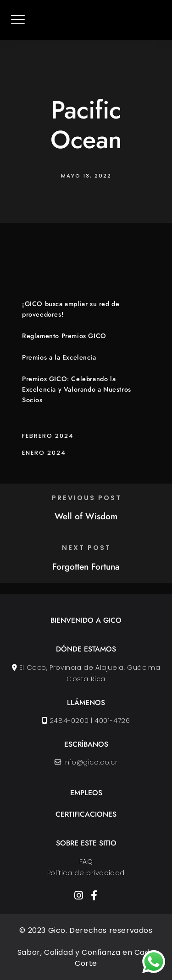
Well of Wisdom (86, 516)
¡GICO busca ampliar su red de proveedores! (71, 309)
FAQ (86, 862)
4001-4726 (112, 721)
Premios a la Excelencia (59, 357)
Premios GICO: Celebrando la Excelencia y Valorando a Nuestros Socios (77, 389)
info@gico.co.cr (90, 762)
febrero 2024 (48, 436)
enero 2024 (44, 453)
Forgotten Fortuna (86, 566)
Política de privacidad (86, 873)
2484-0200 (69, 721)
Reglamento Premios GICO (64, 336)
